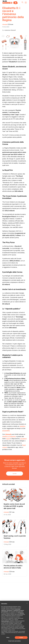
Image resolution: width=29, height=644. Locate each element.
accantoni (23, 439)
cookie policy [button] (20, 612)
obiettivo (23, 426)
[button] (27, 603)
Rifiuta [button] (8, 637)
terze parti (22, 613)
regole (8, 439)
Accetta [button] (21, 637)
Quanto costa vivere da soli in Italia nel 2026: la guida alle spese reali (14, 506)
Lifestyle (8, 24)
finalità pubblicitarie (5, 621)
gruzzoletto (6, 431)
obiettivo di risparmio (9, 436)
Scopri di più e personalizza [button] (14, 641)
